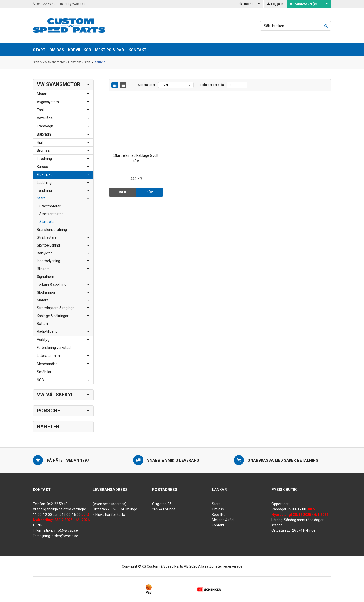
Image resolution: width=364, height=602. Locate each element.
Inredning (44, 159)
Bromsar (44, 150)
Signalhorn (45, 277)
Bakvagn (44, 134)
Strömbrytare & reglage (56, 308)
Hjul (40, 142)
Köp (148, 190)
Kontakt (138, 50)
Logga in (275, 4)
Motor (42, 94)
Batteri (42, 324)
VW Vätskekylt (57, 395)
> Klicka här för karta (109, 515)
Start (36, 62)
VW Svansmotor (54, 62)
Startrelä (99, 62)
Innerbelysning (49, 261)
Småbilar (44, 372)
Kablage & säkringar (53, 316)
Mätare (43, 300)
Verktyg (43, 340)
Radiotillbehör (48, 331)
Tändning (44, 190)
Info (122, 190)
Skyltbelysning (48, 245)
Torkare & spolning (52, 284)
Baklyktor (44, 253)
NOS (40, 380)
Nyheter (48, 427)
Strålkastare (47, 237)
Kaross (42, 167)
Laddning (44, 183)
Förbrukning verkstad (54, 348)
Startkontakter (51, 214)
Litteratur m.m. (49, 356)
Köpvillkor (219, 515)
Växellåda (45, 118)
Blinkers (43, 269)
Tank (41, 110)
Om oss (218, 509)
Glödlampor (46, 292)
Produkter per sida (211, 85)
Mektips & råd (223, 520)
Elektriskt (74, 62)
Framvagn (45, 126)
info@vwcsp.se (73, 4)
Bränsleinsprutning (52, 230)
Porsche (49, 411)
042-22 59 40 (44, 4)
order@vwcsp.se (65, 536)
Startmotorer (50, 206)
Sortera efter (146, 85)
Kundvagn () (303, 4)
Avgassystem (48, 102)
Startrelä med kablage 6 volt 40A (135, 156)
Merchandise (47, 364)
